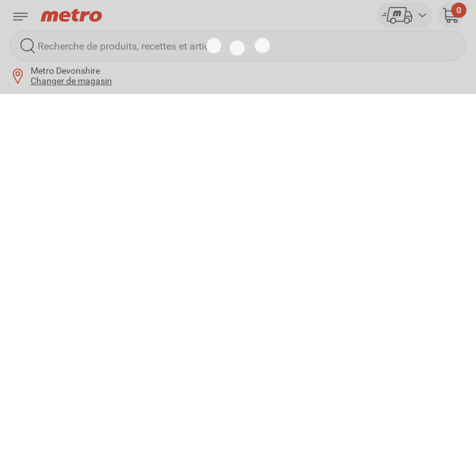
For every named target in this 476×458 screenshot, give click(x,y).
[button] (451, 15)
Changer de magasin (71, 81)
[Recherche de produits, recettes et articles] (238, 46)
